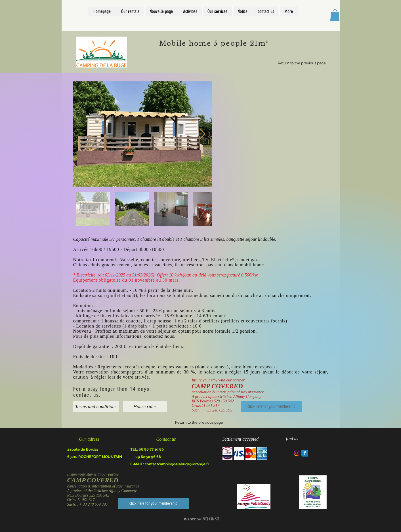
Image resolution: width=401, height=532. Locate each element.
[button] (335, 15)
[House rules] (145, 407)
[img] (228, 453)
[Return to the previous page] (302, 63)
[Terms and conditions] (96, 407)
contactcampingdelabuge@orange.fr (177, 464)
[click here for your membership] (271, 407)
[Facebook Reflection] (305, 453)
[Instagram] (297, 453)
